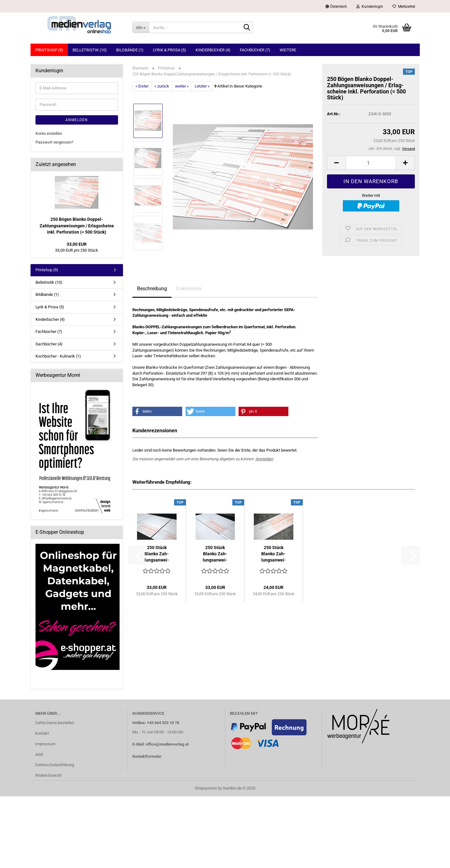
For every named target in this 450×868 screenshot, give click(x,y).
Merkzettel (404, 7)
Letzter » (202, 86)
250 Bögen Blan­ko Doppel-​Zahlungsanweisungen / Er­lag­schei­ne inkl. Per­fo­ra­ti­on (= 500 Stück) (77, 226)
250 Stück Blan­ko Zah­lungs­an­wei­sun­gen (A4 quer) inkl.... (215, 554)
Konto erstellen (49, 133)
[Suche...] (141, 27)
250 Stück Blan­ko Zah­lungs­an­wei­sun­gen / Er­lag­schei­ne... (273, 554)
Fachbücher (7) (255, 50)
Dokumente (189, 289)
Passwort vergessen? (54, 142)
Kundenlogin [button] (370, 7)
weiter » (182, 86)
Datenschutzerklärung (55, 765)
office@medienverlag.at (167, 744)
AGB (39, 754)
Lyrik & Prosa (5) (170, 50)
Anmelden (264, 459)
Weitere (288, 50)
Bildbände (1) (130, 50)
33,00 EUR (77, 244)
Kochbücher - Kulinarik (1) (58, 356)
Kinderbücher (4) (213, 50)
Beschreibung (152, 289)
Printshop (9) (49, 50)
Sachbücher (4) (49, 344)
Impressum (45, 744)
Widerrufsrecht (48, 775)
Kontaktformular (147, 756)
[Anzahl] (371, 163)
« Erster (142, 86)
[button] (336, 6)
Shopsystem (206, 788)
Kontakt (42, 733)
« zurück (162, 86)
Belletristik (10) (90, 50)
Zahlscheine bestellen (55, 723)
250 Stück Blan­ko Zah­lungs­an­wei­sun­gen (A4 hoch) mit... (157, 554)
